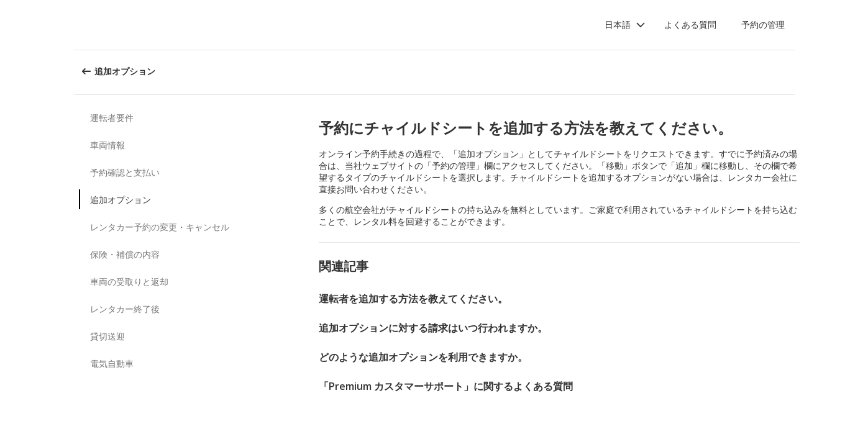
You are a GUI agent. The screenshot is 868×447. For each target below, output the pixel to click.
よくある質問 (690, 25)
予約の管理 (763, 25)
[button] (625, 25)
